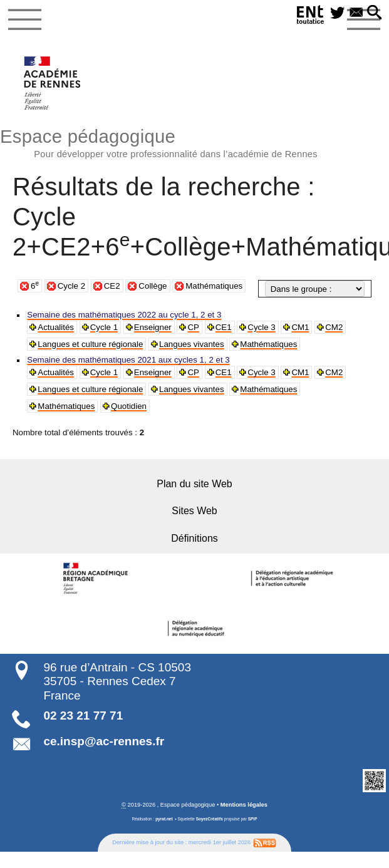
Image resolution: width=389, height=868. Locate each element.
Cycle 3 (258, 327)
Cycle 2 (71, 286)
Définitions (194, 537)
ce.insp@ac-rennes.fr (104, 739)
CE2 (112, 286)
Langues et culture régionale (89, 344)
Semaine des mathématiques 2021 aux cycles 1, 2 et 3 (126, 360)
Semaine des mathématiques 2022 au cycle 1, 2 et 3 (122, 315)
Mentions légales (244, 803)
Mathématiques (214, 286)
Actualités (55, 327)
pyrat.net (164, 817)
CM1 (297, 327)
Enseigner (151, 327)
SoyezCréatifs (210, 817)
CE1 (221, 327)
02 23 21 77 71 (83, 714)
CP (191, 327)
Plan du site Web (195, 483)
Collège (153, 286)
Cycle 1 (102, 327)
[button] (375, 13)
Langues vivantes (188, 344)
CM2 (330, 327)
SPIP (253, 817)
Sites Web (194, 510)
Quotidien (55, 406)
